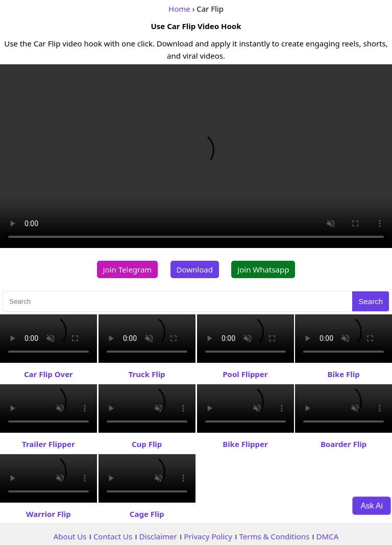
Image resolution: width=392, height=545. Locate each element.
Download (195, 269)
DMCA (328, 536)
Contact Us (113, 536)
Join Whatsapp (263, 269)
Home (179, 9)
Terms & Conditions (274, 536)
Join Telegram (128, 269)
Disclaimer (158, 536)
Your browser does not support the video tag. (196, 156)
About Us (70, 536)
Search (371, 301)
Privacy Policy (208, 536)
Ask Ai (372, 505)
